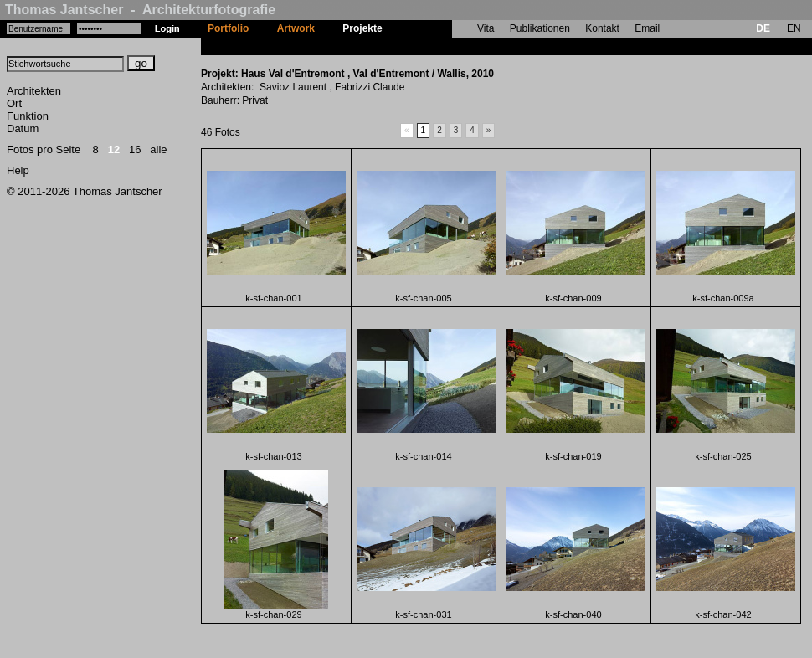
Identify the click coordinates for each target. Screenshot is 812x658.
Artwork (296, 28)
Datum (23, 129)
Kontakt (602, 28)
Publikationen (540, 28)
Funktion (28, 116)
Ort (14, 103)
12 (114, 149)
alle (158, 149)
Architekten (34, 91)
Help (18, 170)
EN (794, 28)
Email (647, 28)
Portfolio (228, 28)
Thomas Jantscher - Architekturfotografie (140, 10)
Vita (486, 28)
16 (135, 149)
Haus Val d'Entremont (448, 46)
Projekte (362, 28)
